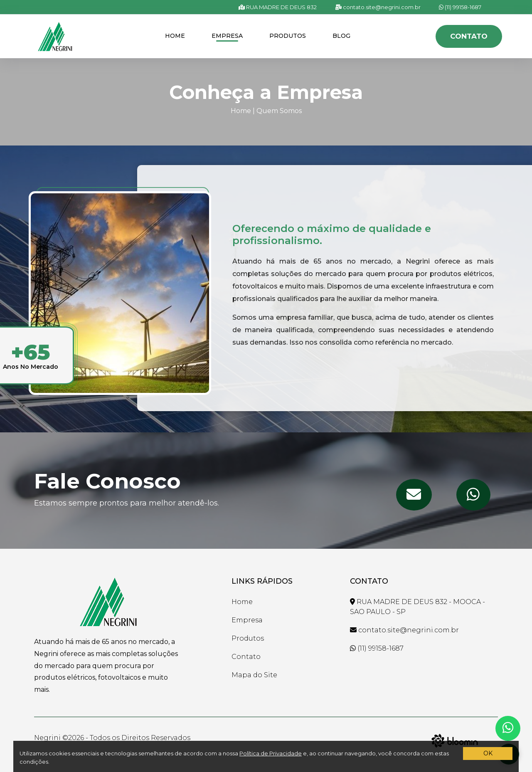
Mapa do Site (254, 675)
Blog (341, 36)
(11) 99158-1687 (460, 7)
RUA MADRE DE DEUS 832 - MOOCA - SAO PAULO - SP (417, 607)
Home (175, 36)
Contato (469, 36)
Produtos (288, 36)
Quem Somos (279, 111)
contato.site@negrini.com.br (378, 7)
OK (488, 753)
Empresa (227, 36)
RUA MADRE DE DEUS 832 (278, 7)
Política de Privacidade (271, 753)
